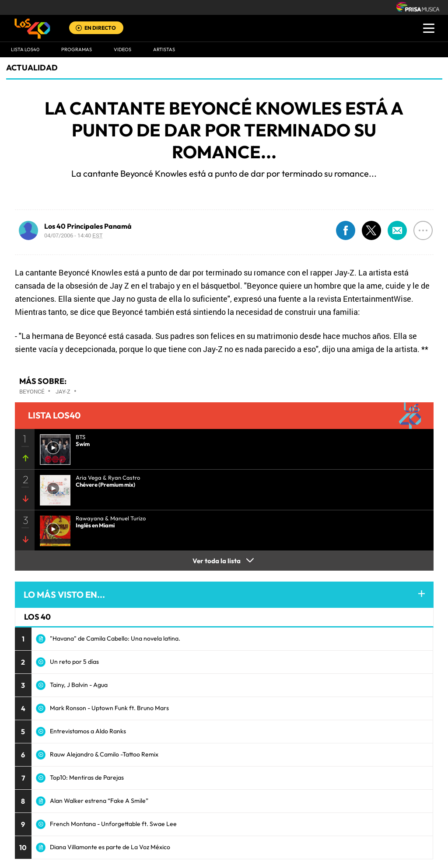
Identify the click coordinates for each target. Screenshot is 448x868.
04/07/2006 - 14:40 (73, 235)
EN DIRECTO (100, 28)
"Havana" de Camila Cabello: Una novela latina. (115, 638)
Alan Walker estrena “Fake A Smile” (99, 801)
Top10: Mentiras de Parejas (87, 777)
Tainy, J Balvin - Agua (79, 685)
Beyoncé (32, 391)
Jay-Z (63, 391)
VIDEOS (122, 49)
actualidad (32, 68)
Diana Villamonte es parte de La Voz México (110, 847)
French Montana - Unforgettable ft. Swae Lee (113, 824)
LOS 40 (37, 617)
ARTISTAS (164, 49)
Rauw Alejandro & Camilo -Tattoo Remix (104, 754)
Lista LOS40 (25, 49)
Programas (77, 49)
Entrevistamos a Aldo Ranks (88, 731)
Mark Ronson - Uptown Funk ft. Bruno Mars (109, 708)
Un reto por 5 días (74, 662)
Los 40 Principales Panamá (88, 226)
